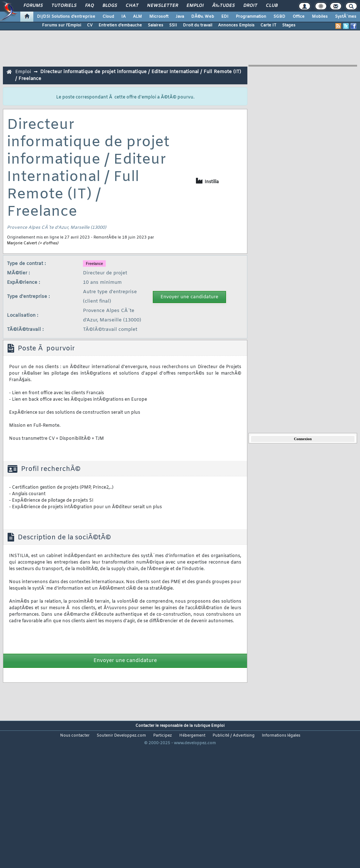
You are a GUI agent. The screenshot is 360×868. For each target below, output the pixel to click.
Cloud (108, 17)
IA (124, 17)
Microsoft (159, 17)
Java (180, 17)
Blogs (110, 6)
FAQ (89, 6)
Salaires (156, 25)
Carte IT (268, 25)
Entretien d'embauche (120, 25)
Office (299, 17)
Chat (132, 6)
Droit (250, 6)
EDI (225, 17)
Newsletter (162, 6)
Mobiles (320, 17)
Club (272, 6)
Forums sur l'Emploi (62, 25)
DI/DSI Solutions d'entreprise (66, 17)
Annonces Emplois (236, 25)
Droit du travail (198, 25)
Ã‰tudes (223, 6)
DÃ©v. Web (203, 17)
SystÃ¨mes (346, 17)
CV (90, 25)
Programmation (251, 17)
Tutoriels (64, 6)
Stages (289, 25)
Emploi (195, 6)
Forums (33, 6)
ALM (137, 17)
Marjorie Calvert (22, 243)
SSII (173, 25)
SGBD (279, 17)
